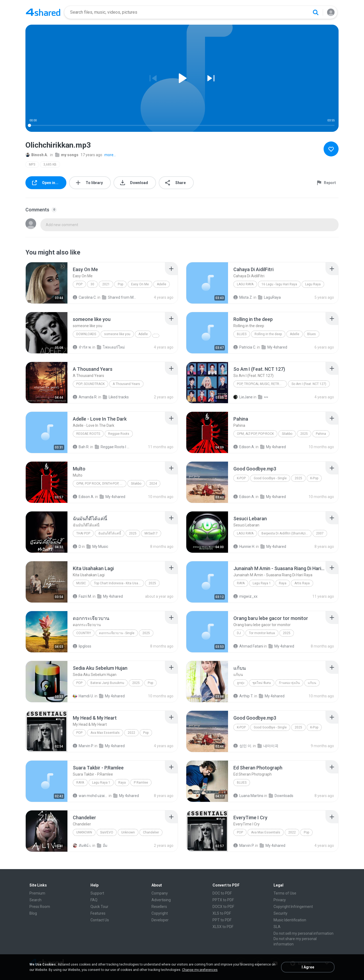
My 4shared (274, 347)
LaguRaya (269, 297)
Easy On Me (140, 284)
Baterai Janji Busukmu (107, 683)
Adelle (162, 284)
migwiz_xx (245, 596)
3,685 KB (50, 164)
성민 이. (243, 746)
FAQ (94, 900)
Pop (79, 284)
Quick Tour (99, 907)
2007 (320, 533)
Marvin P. (83, 746)
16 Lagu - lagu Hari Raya (279, 284)
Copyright (160, 913)
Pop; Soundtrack (90, 384)
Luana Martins (248, 796)
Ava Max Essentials (105, 733)
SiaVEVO (107, 832)
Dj (239, 633)
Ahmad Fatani (248, 646)
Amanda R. (85, 397)
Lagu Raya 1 (262, 583)
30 (92, 284)
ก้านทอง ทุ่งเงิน (289, 683)
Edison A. (244, 447)
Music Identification (290, 920)
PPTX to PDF (223, 900)
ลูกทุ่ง (241, 683)
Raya (241, 583)
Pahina (321, 434)
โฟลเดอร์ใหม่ (111, 347)
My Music (97, 547)
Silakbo (287, 434)
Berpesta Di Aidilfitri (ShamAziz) (285, 533)
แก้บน (312, 683)
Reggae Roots (88, 434)
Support (97, 893)
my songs (67, 155)
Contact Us (100, 920)
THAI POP (83, 533)
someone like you (117, 334)
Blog (33, 913)
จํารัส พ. (82, 347)
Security (280, 913)
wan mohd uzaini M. (90, 796)
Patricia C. (245, 347)
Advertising (161, 900)
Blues (242, 334)
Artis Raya (302, 583)
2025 (304, 434)
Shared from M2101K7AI (120, 297)
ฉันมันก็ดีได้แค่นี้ (110, 533)
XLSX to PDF (223, 927)
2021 (106, 284)
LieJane (243, 397)
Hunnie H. (244, 547)
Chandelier (151, 832)
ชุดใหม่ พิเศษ (262, 683)
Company (160, 893)
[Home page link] (43, 12)
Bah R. (81, 447)
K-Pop (241, 478)
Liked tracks (116, 397)
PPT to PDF (222, 920)
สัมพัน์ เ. (82, 846)
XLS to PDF (222, 913)
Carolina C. (85, 297)
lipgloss (82, 646)
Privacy (280, 900)
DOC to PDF (222, 893)
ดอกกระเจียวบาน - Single (117, 633)
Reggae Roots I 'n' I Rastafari (112, 447)
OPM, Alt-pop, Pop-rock (255, 434)
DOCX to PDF (223, 907)
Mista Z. (243, 297)
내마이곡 (268, 746)
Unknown (84, 832)
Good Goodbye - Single (270, 478)
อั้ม (102, 846)
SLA (277, 927)
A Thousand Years (126, 384)
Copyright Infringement (293, 907)
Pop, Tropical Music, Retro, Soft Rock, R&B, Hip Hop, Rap (262, 384)
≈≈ (263, 397)
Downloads (86, 334)
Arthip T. (243, 696)
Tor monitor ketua (262, 633)
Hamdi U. (83, 696)
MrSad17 (151, 533)
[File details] (47, 283)
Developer (160, 920)
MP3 (32, 164)
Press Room (40, 907)
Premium (37, 893)
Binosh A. (37, 155)
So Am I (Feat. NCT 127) (309, 384)
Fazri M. (82, 596)
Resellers (159, 907)
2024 (153, 484)
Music (81, 583)
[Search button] (316, 12)
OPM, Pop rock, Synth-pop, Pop (101, 484)
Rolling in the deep (268, 334)
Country (84, 633)
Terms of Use (285, 893)
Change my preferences (200, 970)
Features (98, 913)
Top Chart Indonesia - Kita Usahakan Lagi (119, 583)
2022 (131, 733)
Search (35, 900)
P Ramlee (141, 783)
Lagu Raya (245, 284)
